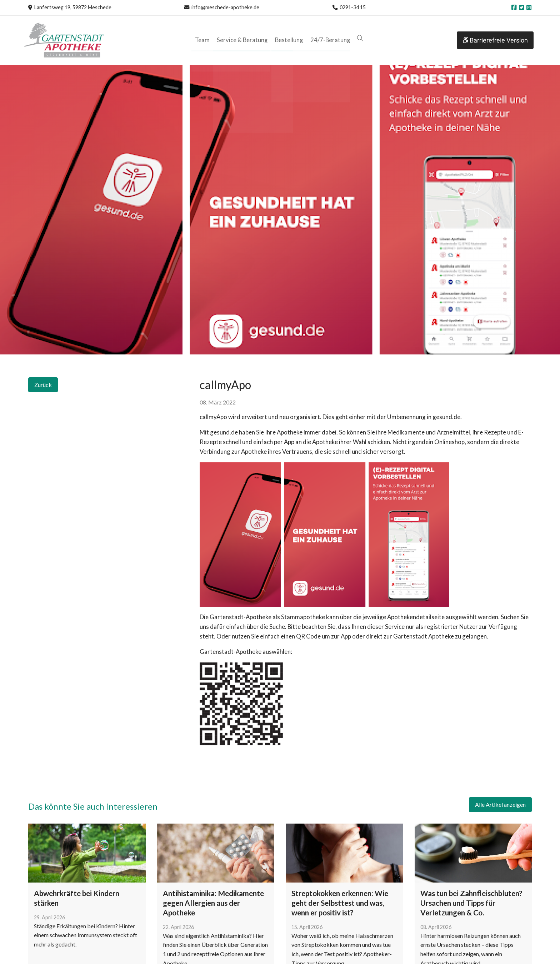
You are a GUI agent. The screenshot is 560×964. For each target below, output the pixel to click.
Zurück (43, 385)
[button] (358, 38)
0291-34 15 (353, 7)
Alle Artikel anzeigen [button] (500, 804)
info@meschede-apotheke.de (225, 7)
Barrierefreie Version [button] (495, 40)
